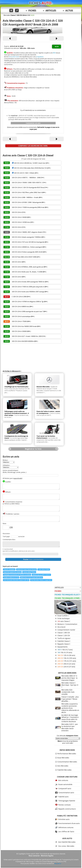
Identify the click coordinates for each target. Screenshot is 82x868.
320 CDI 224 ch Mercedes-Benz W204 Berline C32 (30, 168)
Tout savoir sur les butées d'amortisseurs (46, 437)
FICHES (32, 10)
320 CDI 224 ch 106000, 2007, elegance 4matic (27, 232)
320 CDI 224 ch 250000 (19, 331)
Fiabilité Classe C (64, 641)
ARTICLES (51, 10)
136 (67, 658)
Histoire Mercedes (43, 387)
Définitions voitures (66, 827)
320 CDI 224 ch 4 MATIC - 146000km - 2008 (26, 178)
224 (66, 667)
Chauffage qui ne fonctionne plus (16, 387)
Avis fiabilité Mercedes (67, 842)
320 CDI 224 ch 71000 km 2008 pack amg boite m (28, 287)
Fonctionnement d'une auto (69, 823)
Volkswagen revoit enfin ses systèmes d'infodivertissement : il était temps (17, 413)
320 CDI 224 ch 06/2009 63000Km (23, 341)
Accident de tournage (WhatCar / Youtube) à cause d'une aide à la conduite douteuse (70, 718)
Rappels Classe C (64, 644)
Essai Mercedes (63, 758)
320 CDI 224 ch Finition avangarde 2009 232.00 (27, 252)
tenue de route (14, 57)
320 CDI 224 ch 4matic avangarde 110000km (26, 237)
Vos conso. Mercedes (66, 846)
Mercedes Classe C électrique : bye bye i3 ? (70, 685)
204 (66, 664)
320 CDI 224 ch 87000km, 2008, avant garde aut (28, 267)
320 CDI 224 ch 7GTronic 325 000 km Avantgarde (28, 242)
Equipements (62, 647)
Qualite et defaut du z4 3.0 (11, 577)
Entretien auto (64, 819)
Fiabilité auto (63, 797)
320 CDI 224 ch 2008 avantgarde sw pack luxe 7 (27, 311)
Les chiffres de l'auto (66, 832)
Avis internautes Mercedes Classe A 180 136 (16, 580)
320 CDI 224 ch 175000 (19, 321)
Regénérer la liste (33, 449)
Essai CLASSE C (63, 616)
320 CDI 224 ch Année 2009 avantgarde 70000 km (28, 282)
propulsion (40, 57)
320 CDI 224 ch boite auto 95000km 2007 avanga (28, 292)
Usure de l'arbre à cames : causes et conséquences (48, 412)
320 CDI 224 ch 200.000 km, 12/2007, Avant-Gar (30, 163)
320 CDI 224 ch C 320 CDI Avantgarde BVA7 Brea (28, 187)
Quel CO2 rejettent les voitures (12, 572)
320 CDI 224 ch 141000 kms (21, 222)
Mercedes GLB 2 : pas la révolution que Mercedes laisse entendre (70, 727)
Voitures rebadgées (9, 569)
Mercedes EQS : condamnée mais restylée (68, 692)
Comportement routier (66, 630)
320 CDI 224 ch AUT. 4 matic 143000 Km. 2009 (27, 336)
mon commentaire (33, 559)
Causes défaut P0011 (29, 572)
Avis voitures (63, 780)
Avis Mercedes (63, 766)
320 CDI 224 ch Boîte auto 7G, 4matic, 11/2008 (27, 272)
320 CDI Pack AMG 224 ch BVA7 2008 (24, 257)
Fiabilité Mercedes (64, 770)
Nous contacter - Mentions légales (41, 856)
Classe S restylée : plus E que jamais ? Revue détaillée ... (70, 699)
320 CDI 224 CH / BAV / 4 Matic (24, 173)
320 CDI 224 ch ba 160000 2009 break (24, 326)
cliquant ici (58, 863)
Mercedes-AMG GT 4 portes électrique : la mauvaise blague (69, 678)
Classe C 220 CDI (64, 635)
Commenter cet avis (33, 123)
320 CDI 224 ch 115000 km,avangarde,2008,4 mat (28, 207)
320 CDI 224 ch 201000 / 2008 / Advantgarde (26, 202)
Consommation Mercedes (67, 762)
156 (65, 650)
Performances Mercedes (67, 754)
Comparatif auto (65, 788)
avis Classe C (64, 621)
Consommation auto (66, 793)
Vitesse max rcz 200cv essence (41, 575)
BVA (54, 53)
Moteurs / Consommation (67, 624)
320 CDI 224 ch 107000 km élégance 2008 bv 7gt (28, 302)
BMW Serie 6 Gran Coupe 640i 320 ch (31, 577)
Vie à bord (61, 627)
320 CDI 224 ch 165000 (19, 217)
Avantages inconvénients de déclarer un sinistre (17, 575)
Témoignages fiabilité (67, 801)
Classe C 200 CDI (64, 633)
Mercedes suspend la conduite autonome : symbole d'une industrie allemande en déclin (70, 708)
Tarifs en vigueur (64, 638)
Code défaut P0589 (44, 569)
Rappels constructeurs (67, 809)
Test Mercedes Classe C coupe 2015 (41, 580)
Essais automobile (65, 784)
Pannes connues (64, 805)
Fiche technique (63, 618)
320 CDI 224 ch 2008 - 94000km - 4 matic (25, 197)
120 (66, 655)
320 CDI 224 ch (17, 212)
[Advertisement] (33, 357)
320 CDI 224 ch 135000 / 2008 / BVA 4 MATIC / (27, 183)
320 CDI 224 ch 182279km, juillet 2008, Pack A (27, 192)
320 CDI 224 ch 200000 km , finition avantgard (27, 247)
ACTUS (69, 10)
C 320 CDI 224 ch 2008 (19, 297)
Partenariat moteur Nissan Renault (27, 569)
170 (67, 661)
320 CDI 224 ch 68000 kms (20, 307)
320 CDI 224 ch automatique (21, 316)
